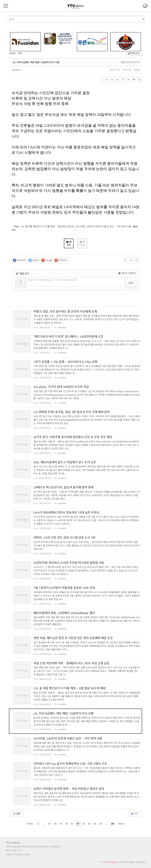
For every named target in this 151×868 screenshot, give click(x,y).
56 (66, 824)
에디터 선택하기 (127, 273)
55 (61, 824)
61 (95, 824)
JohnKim (16, 70)
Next (121, 824)
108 (112, 824)
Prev (30, 824)
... (44, 824)
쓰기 (134, 814)
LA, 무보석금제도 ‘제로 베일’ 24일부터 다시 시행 (36, 62)
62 (101, 824)
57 (72, 824)
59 (84, 824)
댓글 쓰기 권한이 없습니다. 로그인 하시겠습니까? (53, 280)
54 (55, 824)
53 (49, 824)
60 (89, 824)
